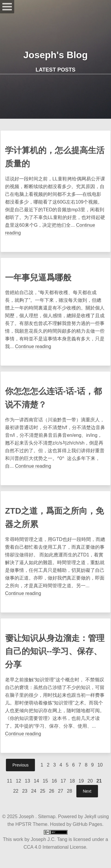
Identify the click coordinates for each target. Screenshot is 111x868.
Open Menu (7, 7)
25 (43, 791)
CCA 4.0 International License (55, 847)
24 (34, 791)
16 (54, 781)
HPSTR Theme (31, 824)
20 (90, 781)
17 (63, 781)
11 (9, 781)
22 (16, 791)
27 (61, 791)
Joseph (27, 817)
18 (72, 781)
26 (52, 791)
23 (25, 791)
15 (45, 781)
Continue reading (33, 346)
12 (19, 781)
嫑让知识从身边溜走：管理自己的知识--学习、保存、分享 (55, 652)
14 (36, 781)
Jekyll (90, 817)
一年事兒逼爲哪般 (38, 278)
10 (100, 765)
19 (81, 781)
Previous (20, 765)
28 (70, 791)
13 (28, 781)
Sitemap (47, 817)
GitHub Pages (87, 824)
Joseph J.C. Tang (49, 839)
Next (87, 791)
